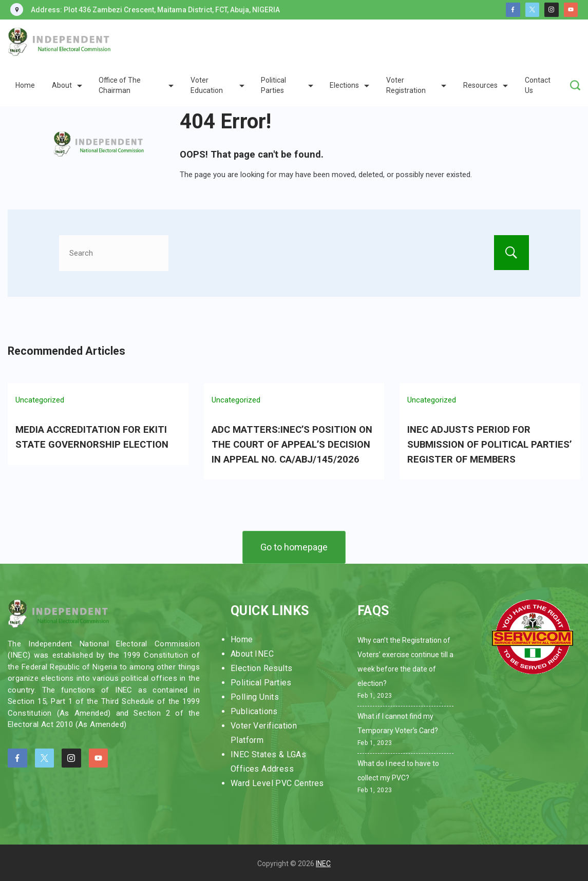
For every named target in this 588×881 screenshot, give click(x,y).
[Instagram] (552, 10)
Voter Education (217, 85)
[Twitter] (533, 10)
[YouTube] (571, 10)
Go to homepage (294, 545)
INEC (323, 862)
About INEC (252, 652)
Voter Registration (416, 85)
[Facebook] (513, 10)
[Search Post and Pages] (575, 85)
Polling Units (255, 695)
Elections (349, 85)
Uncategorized (40, 400)
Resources (486, 85)
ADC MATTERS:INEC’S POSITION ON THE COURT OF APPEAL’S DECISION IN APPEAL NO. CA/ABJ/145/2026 (291, 444)
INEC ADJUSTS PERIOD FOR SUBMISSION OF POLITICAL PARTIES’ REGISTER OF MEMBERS (489, 444)
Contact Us (538, 85)
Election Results (261, 666)
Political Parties (287, 85)
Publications (254, 709)
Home (25, 85)
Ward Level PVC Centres (277, 781)
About (67, 85)
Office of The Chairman (136, 85)
